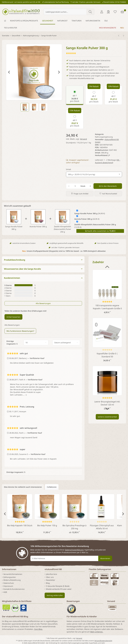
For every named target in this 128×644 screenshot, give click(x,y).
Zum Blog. (38, 629)
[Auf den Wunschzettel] (108, 194)
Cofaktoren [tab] (52, 487)
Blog (48, 583)
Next (59, 72)
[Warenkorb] (122, 12)
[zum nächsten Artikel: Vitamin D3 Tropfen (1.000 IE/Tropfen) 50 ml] (124, 36)
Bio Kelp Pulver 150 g (47, 525)
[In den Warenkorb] (108, 186)
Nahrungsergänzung (104, 137)
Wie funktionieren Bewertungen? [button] (20, 331)
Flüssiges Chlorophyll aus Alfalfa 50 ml (102, 527)
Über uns (50, 577)
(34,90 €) (90, 213)
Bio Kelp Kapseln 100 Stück (20, 525)
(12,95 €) (95, 226)
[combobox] (94, 174)
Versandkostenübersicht (103, 641)
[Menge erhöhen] (90, 186)
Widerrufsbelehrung (12, 580)
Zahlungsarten (10, 577)
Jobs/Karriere (51, 574)
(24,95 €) (87, 219)
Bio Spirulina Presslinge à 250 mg (74, 527)
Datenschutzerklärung (74, 550)
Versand (83, 139)
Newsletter (51, 580)
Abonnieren (105, 558)
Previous (9, 72)
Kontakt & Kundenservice (14, 589)
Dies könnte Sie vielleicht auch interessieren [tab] (23, 487)
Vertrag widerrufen (55, 595)
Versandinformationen (13, 574)
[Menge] (75, 186)
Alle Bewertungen (43, 303)
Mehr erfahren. (97, 632)
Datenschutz (9, 583)
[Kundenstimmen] (71, 53)
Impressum (8, 586)
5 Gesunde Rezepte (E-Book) (58, 586)
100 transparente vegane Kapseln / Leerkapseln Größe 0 (107, 307)
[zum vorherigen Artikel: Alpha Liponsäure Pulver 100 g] (119, 36)
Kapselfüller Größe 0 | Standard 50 (107, 355)
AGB (5, 592)
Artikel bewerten (13, 317)
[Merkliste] (115, 12)
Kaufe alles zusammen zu (100, 231)
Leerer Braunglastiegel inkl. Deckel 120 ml (107, 403)
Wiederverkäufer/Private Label (59, 589)
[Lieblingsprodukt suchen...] (65, 12)
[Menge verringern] (69, 186)
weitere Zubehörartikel (107, 417)
